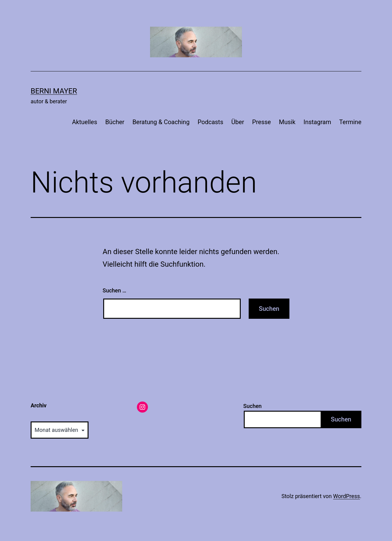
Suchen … (114, 290)
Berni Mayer (54, 91)
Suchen (252, 406)
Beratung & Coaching (161, 122)
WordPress (347, 496)
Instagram (317, 122)
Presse (261, 122)
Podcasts (210, 122)
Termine (350, 122)
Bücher (115, 122)
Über (238, 122)
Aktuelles (85, 122)
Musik (287, 122)
